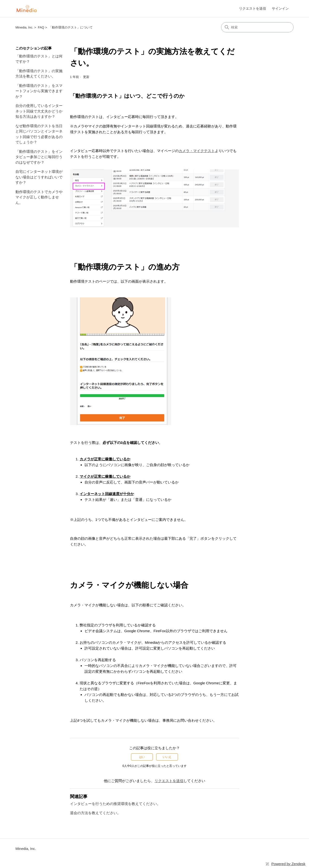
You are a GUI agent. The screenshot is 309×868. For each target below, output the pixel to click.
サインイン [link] (280, 8)
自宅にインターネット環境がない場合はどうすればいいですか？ (39, 177)
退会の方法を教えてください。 (95, 813)
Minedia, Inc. (24, 27)
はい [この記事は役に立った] (142, 757)
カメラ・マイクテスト (197, 151)
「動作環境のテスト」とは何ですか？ (39, 59)
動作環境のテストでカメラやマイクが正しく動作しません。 (39, 197)
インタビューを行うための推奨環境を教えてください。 (115, 804)
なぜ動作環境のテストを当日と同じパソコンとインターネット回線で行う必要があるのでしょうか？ (39, 134)
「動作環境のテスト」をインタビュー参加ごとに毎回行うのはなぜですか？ (39, 157)
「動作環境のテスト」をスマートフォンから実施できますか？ (39, 91)
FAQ (41, 27)
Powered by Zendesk (288, 864)
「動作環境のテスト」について (71, 27)
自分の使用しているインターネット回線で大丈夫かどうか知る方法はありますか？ (39, 111)
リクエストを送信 (253, 8)
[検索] (257, 27)
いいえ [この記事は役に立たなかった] (167, 757)
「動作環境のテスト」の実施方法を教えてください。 (39, 74)
